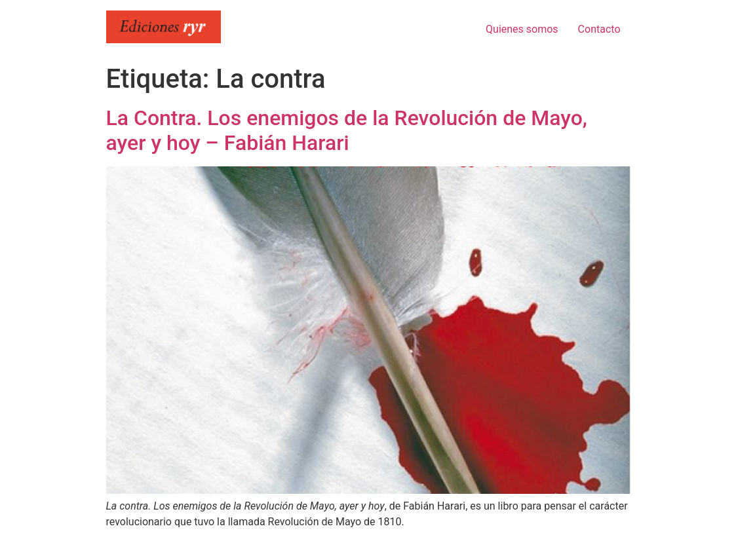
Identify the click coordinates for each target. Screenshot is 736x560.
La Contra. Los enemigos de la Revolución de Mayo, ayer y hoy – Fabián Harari (347, 130)
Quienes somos (522, 29)
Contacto (599, 29)
